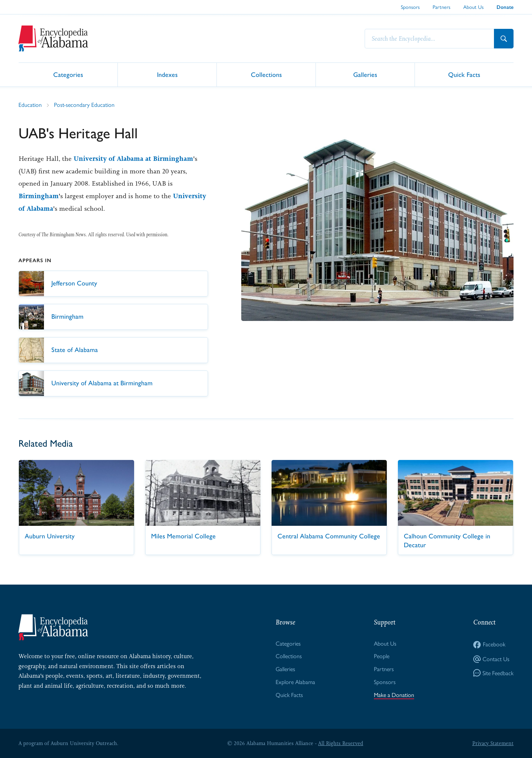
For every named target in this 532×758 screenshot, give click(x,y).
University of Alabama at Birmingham (133, 159)
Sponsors (410, 7)
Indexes (167, 74)
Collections (266, 74)
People (382, 656)
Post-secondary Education (84, 105)
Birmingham (39, 196)
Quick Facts (464, 74)
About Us (473, 7)
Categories (68, 74)
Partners (441, 7)
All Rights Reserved (341, 743)
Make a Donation (394, 695)
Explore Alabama (295, 682)
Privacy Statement (493, 743)
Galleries (365, 74)
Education (30, 105)
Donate (505, 7)
